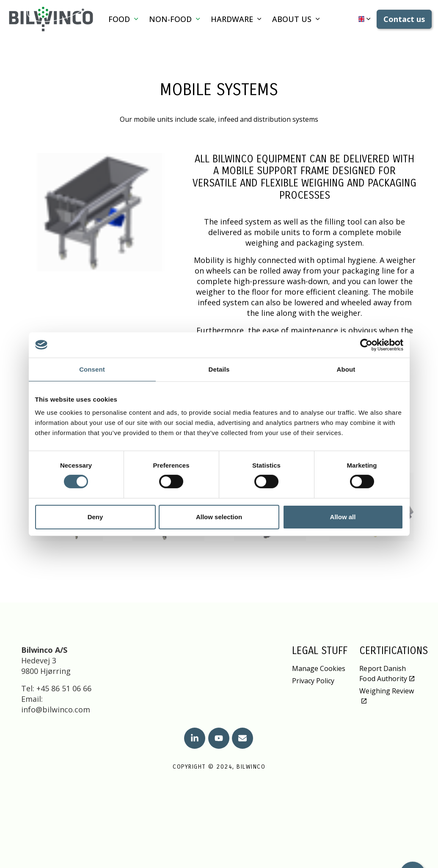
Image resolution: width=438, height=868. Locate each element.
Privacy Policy (313, 681)
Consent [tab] (92, 369)
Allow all (343, 517)
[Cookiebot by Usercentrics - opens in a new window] (366, 345)
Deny (95, 517)
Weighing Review (386, 695)
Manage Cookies (319, 668)
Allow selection (219, 517)
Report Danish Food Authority (387, 674)
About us (292, 19)
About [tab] (346, 369)
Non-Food (170, 19)
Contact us (404, 19)
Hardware (232, 19)
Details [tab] (219, 369)
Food (119, 19)
